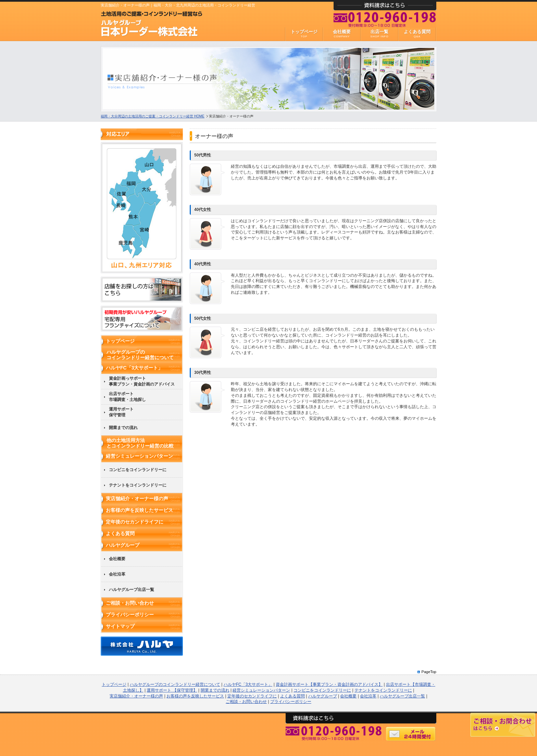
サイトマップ (120, 626)
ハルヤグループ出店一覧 (132, 590)
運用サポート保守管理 (121, 412)
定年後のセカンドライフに (135, 522)
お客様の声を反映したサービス (139, 510)
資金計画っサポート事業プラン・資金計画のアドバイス (142, 381)
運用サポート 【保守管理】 (172, 690)
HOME (153, 116)
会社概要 (117, 559)
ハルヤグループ (123, 545)
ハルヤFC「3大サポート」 (134, 368)
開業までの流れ (123, 428)
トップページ (120, 341)
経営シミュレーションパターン (139, 456)
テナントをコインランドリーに (138, 485)
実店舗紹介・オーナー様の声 (137, 499)
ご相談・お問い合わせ (130, 603)
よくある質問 (120, 533)
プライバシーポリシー (130, 615)
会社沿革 (117, 574)
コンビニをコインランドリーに (138, 470)
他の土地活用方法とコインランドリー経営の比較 (140, 443)
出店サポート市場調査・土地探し (127, 397)
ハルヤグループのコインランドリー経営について (140, 355)
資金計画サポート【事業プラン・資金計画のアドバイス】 (329, 684)
